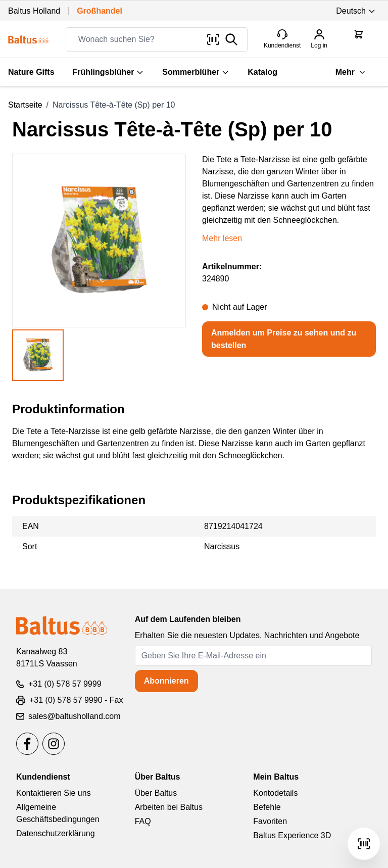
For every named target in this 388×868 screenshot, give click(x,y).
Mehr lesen (222, 238)
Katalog (262, 72)
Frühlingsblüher (109, 72)
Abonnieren (166, 681)
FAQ (143, 821)
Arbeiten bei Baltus (169, 807)
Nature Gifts (31, 72)
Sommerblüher (196, 72)
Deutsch (356, 11)
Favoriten (270, 821)
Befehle (267, 807)
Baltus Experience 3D (292, 835)
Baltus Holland (34, 11)
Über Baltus (156, 793)
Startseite (25, 105)
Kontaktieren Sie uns (54, 793)
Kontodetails (275, 793)
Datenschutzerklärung (56, 833)
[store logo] (29, 40)
